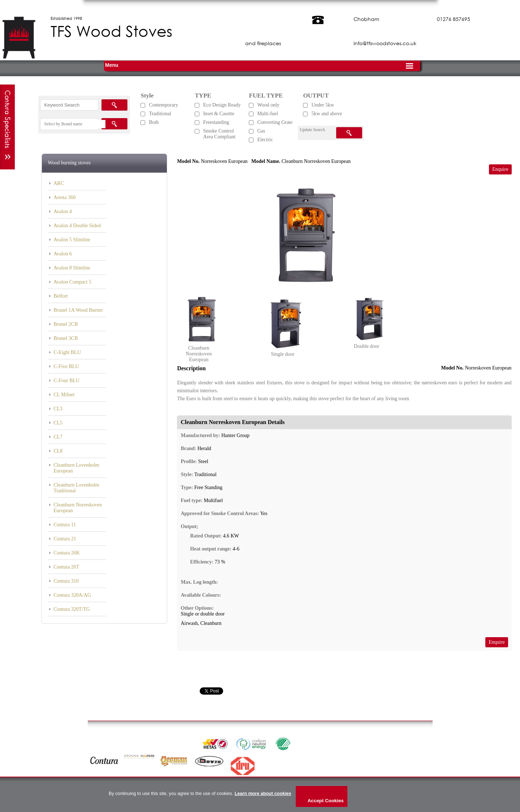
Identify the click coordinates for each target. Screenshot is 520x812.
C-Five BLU (66, 366)
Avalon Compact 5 (72, 282)
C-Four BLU (66, 381)
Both (154, 122)
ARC (59, 183)
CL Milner (64, 395)
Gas (261, 131)
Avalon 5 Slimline (72, 240)
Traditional (160, 114)
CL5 (58, 423)
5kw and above (327, 114)
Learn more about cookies (263, 794)
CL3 (58, 409)
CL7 (58, 437)
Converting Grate (275, 122)
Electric (265, 140)
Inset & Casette (218, 114)
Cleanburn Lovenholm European (76, 468)
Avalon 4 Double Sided (77, 226)
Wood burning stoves (69, 163)
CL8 (58, 451)
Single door (283, 354)
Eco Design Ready (222, 105)
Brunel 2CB (66, 324)
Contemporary (163, 105)
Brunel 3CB (66, 338)
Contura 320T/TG (72, 609)
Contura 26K (67, 553)
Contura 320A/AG (72, 595)
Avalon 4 (63, 211)
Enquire (500, 169)
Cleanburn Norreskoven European (78, 508)
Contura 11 (65, 525)
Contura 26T (66, 567)
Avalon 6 (63, 254)
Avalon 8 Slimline (72, 268)
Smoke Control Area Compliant (219, 134)
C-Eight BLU (67, 352)
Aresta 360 (64, 197)
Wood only (268, 105)
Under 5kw (323, 105)
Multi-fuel (268, 114)
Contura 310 (66, 581)
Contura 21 (65, 539)
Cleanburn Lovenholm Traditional (76, 488)
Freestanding (216, 122)
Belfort (61, 296)
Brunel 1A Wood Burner (78, 310)
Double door (367, 346)
